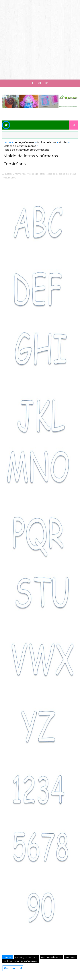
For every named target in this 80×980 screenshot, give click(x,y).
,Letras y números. (15, 174)
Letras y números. (24, 142)
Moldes (63, 142)
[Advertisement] (40, 40)
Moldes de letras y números (20, 146)
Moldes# (70, 957)
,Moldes (51, 174)
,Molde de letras (36, 174)
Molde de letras (47, 142)
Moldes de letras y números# (21, 961)
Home (7, 142)
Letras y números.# (27, 957)
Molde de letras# (51, 957)
